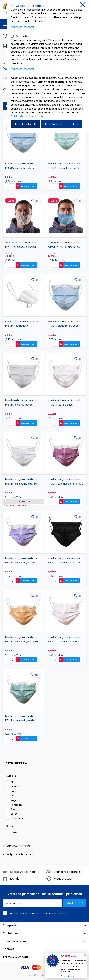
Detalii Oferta (68, 976)
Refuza (74, 124)
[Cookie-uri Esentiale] (12, 6)
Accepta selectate (26, 124)
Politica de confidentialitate (27, 116)
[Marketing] (12, 36)
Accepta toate (53, 124)
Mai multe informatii (23, 27)
